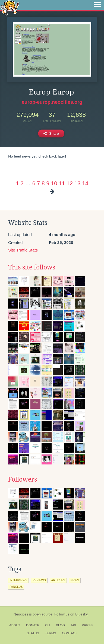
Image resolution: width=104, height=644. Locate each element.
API (73, 625)
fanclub (16, 587)
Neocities (21, 614)
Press (87, 625)
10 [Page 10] (54, 183)
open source (43, 614)
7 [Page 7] (38, 183)
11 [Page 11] (62, 183)
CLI (48, 625)
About (15, 625)
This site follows (32, 267)
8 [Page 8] (43, 183)
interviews (18, 580)
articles (58, 580)
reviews (39, 580)
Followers (23, 479)
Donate (33, 625)
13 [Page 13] (78, 183)
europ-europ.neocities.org (52, 102)
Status (33, 633)
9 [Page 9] (48, 183)
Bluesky (81, 614)
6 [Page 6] (34, 183)
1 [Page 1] (17, 183)
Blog (60, 625)
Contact (70, 633)
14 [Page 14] (85, 183)
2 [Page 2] (22, 183)
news (75, 580)
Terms (50, 633)
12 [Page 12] (70, 183)
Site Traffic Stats (23, 250)
